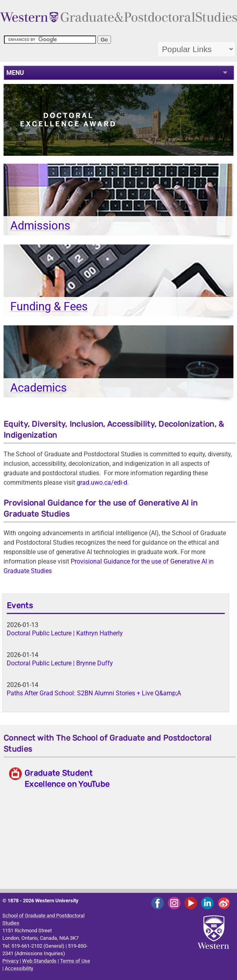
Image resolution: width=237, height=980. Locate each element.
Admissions (40, 226)
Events (20, 605)
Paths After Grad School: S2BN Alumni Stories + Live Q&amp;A (94, 693)
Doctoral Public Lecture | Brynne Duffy (60, 663)
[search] (50, 40)
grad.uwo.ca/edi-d (102, 483)
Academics (39, 388)
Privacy (10, 961)
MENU (15, 73)
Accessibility (19, 968)
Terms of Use (75, 961)
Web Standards (39, 961)
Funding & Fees (49, 306)
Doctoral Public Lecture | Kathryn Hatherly (65, 633)
